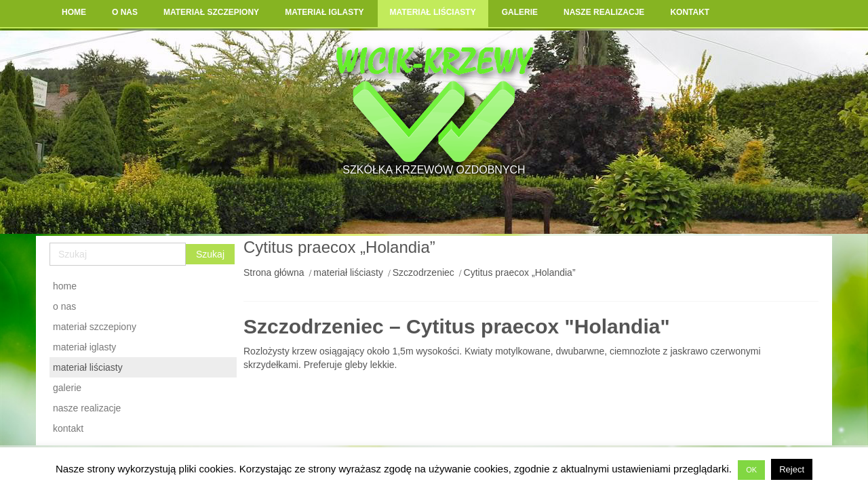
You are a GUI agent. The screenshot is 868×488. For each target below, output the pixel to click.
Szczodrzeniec (423, 272)
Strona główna (274, 272)
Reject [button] (792, 469)
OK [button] (751, 470)
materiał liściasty (348, 272)
